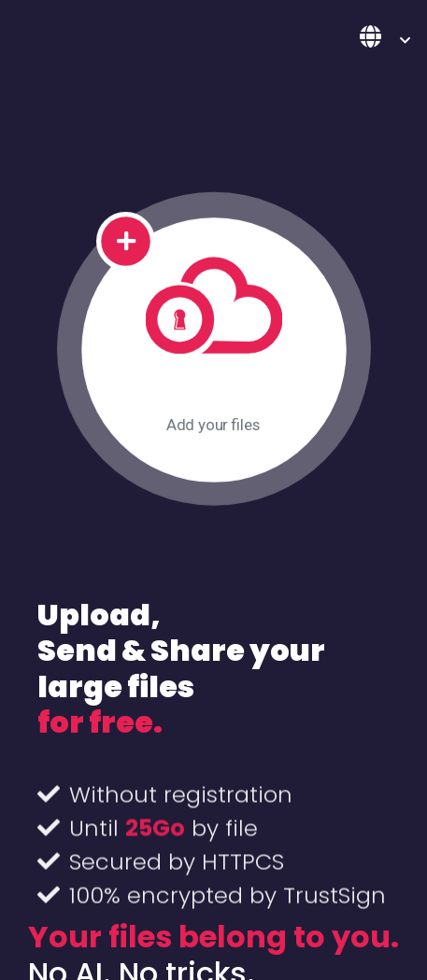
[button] (385, 38)
